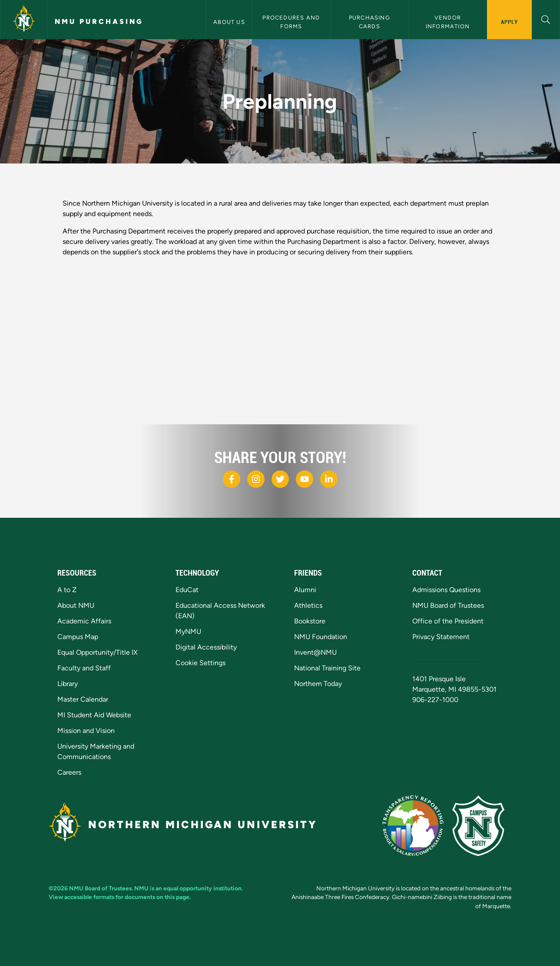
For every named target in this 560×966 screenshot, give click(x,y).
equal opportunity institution (202, 888)
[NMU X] (280, 479)
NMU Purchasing (99, 22)
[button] (546, 18)
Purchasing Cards (370, 22)
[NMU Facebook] (232, 479)
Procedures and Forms (292, 22)
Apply (509, 22)
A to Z (67, 590)
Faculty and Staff (84, 668)
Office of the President (448, 621)
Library (68, 684)
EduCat (187, 590)
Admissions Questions (446, 590)
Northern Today (318, 684)
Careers (69, 772)
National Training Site (327, 668)
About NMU (76, 605)
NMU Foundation (321, 637)
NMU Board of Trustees (448, 605)
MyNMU (188, 631)
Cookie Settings (200, 663)
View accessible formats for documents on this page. (120, 897)
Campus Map (78, 637)
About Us (229, 22)
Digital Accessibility (206, 647)
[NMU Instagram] (256, 479)
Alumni (305, 590)
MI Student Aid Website (94, 715)
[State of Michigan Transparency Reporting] (417, 825)
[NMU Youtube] (305, 479)
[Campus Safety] (482, 825)
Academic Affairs (84, 621)
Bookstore (310, 621)
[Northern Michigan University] (24, 20)
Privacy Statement (441, 637)
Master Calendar (83, 699)
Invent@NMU (315, 652)
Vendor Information (448, 22)
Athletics (308, 605)
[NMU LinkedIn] (329, 479)
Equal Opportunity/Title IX (98, 652)
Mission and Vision (86, 731)
